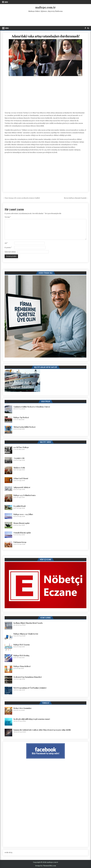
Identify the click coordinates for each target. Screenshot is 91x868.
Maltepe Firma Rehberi (22, 666)
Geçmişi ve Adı (19, 458)
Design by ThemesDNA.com (46, 866)
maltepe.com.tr (45, 7)
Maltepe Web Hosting (21, 655)
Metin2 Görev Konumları (22, 708)
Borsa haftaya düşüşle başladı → (76, 198)
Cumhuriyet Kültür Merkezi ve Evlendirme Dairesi (32, 407)
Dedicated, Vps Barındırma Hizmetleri (27, 677)
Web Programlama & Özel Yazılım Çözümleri (30, 688)
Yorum (8, 217)
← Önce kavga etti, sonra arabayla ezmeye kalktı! (21, 198)
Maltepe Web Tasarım (22, 645)
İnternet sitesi (10, 252)
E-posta (8, 247)
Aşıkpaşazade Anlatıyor (22, 487)
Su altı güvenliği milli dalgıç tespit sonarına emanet (32, 719)
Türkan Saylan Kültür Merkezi (24, 427)
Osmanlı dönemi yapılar (22, 533)
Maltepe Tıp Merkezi (21, 417)
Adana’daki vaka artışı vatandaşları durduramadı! (45, 36)
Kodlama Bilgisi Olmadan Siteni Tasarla (28, 623)
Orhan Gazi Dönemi (21, 478)
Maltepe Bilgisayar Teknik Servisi (26, 634)
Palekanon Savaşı (20, 542)
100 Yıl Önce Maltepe (21, 447)
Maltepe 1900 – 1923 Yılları (23, 514)
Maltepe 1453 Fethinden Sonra (24, 495)
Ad (6, 243)
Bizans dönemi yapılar (22, 523)
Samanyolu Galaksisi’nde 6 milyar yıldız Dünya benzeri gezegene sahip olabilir (42, 730)
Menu (6, 2)
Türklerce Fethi (19, 468)
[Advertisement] (45, 19)
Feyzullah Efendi (19, 506)
